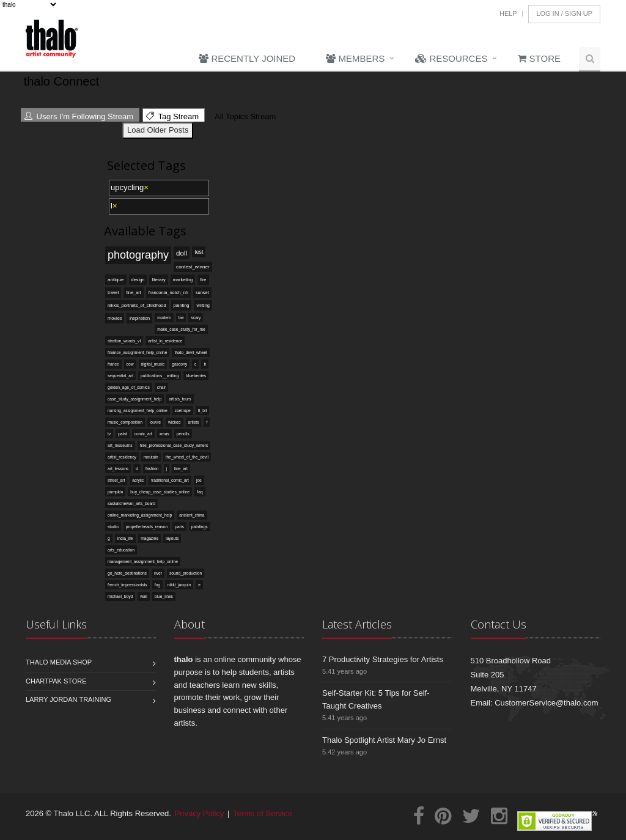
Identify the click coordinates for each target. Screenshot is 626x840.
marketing (183, 280)
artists (194, 422)
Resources (451, 58)
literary (158, 280)
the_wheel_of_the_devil (187, 457)
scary (196, 318)
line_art (181, 469)
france (113, 364)
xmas (164, 434)
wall (144, 596)
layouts (172, 538)
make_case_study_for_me (181, 329)
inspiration (139, 318)
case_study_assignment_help (134, 399)
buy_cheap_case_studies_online (160, 492)
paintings (200, 527)
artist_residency (122, 457)
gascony (179, 364)
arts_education (121, 550)
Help (508, 13)
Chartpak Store (56, 681)
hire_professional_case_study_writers (174, 445)
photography (138, 255)
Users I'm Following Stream (79, 116)
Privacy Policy (200, 813)
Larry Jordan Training (68, 699)
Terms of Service (263, 813)
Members (355, 58)
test (199, 252)
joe (199, 480)
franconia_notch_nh (168, 293)
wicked (174, 422)
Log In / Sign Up (564, 13)
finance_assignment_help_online (137, 352)
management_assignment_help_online (143, 562)
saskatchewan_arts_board (131, 503)
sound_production (186, 573)
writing (203, 305)
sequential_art (120, 376)
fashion (152, 469)
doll (182, 253)
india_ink (125, 538)
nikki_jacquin (179, 585)
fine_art (134, 293)
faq (200, 492)
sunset (202, 293)
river (158, 573)
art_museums (120, 445)
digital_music (153, 364)
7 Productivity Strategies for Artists (383, 659)
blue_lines (164, 596)
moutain (151, 457)
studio (113, 527)
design (138, 280)
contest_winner (193, 267)
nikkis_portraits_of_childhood (137, 305)
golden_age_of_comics (129, 387)
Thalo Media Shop (59, 662)
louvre (155, 422)
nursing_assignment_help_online (138, 411)
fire (203, 280)
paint (123, 434)
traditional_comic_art (170, 480)
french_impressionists (127, 585)
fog (157, 585)
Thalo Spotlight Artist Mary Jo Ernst (384, 740)
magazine (149, 538)
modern (164, 318)
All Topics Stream (244, 116)
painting (182, 305)
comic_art (143, 434)
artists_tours (180, 399)
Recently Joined (247, 58)
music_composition (125, 422)
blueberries (196, 376)
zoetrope (183, 411)
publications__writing (160, 376)
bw (181, 318)
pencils (183, 434)
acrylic (138, 480)
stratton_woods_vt (124, 341)
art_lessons (118, 469)
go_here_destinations (127, 573)
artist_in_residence (165, 341)
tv (109, 434)
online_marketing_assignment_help (140, 515)
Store (539, 58)
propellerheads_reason (147, 527)
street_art (116, 480)
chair (162, 387)
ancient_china (192, 515)
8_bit (203, 411)
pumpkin (115, 492)
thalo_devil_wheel (190, 352)
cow (130, 364)
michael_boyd (120, 596)
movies (115, 318)
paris (179, 527)
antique (116, 280)
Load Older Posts (158, 130)
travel (113, 293)
